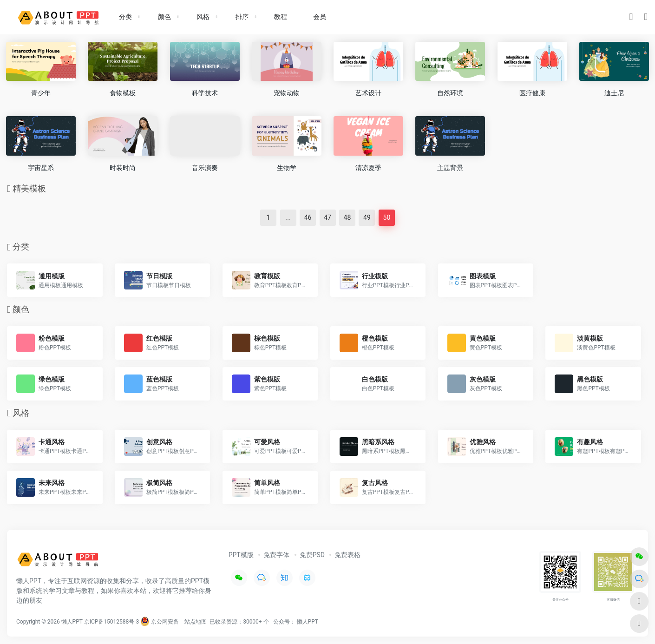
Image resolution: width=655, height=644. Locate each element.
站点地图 (196, 622)
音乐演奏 (205, 168)
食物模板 (123, 93)
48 (347, 217)
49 (367, 217)
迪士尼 (614, 93)
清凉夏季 (368, 168)
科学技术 (205, 93)
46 (308, 217)
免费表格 (347, 555)
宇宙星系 (41, 168)
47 (327, 217)
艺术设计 (368, 93)
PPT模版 (241, 555)
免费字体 (276, 555)
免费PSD (312, 555)
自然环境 (450, 93)
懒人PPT (308, 622)
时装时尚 (123, 168)
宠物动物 (287, 93)
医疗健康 (532, 93)
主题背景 (450, 168)
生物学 (287, 168)
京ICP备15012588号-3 (112, 622)
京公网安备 (160, 622)
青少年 (41, 93)
